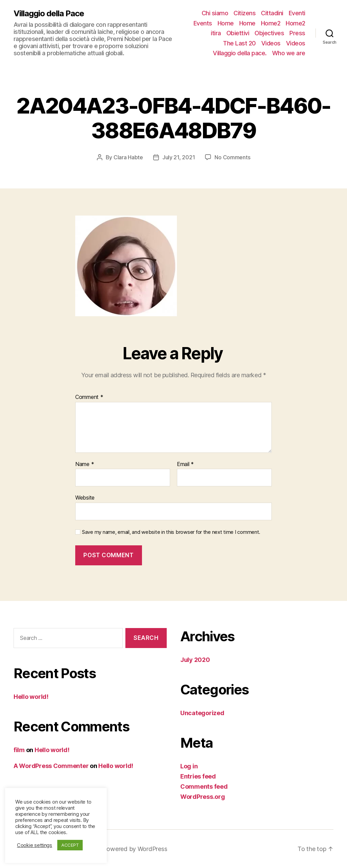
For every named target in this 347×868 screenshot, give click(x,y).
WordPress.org (203, 797)
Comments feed (204, 786)
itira (216, 33)
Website (85, 498)
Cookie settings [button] (35, 845)
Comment (89, 397)
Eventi (297, 13)
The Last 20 (239, 43)
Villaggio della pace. (240, 53)
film (19, 750)
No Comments (232, 157)
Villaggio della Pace (49, 14)
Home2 (271, 23)
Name (85, 464)
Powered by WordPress (135, 849)
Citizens (244, 13)
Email (185, 464)
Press (297, 33)
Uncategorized (202, 713)
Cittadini (272, 13)
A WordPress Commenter (51, 766)
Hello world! (31, 697)
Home (226, 23)
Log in (189, 766)
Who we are (289, 53)
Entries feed (198, 776)
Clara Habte (128, 157)
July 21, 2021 (179, 157)
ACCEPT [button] (70, 845)
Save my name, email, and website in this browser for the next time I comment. (171, 532)
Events (203, 23)
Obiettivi (238, 33)
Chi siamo (215, 13)
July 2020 (195, 660)
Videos (271, 43)
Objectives (269, 33)
